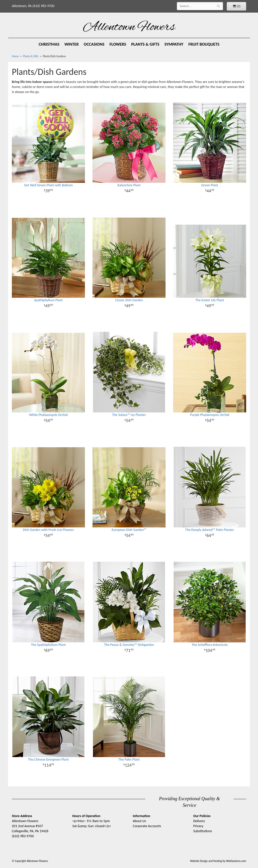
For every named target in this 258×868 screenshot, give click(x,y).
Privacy (198, 826)
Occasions (94, 44)
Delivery (199, 821)
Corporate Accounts (147, 826)
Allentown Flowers (129, 27)
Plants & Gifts (145, 44)
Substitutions (203, 831)
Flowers (118, 44)
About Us (139, 821)
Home (15, 56)
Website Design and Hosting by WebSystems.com (218, 861)
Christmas (49, 44)
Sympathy (174, 44)
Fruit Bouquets (204, 44)
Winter (72, 44)
